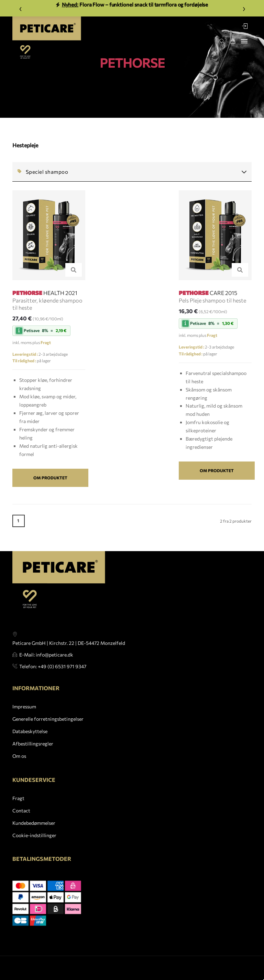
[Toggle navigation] (244, 41)
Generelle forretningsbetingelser (48, 736)
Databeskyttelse (30, 748)
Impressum (24, 724)
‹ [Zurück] (20, 8)
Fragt (18, 804)
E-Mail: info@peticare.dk (46, 665)
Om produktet (50, 478)
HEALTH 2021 (45, 293)
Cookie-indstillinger (34, 840)
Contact (21, 816)
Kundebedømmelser (34, 828)
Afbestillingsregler (33, 761)
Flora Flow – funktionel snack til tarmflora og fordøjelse (132, 4)
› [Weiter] (244, 8)
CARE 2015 (208, 293)
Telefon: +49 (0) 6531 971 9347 (53, 676)
